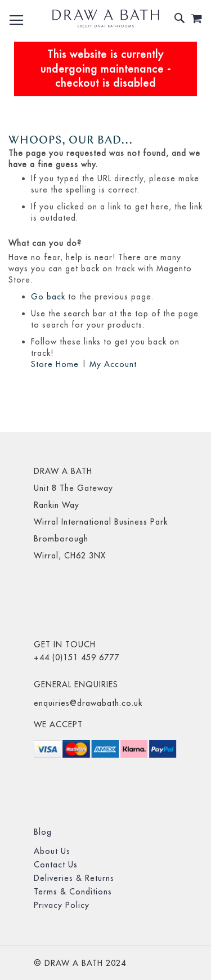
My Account (113, 364)
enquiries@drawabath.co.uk (88, 703)
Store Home (55, 364)
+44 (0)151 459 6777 (77, 657)
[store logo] (106, 19)
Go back (48, 297)
